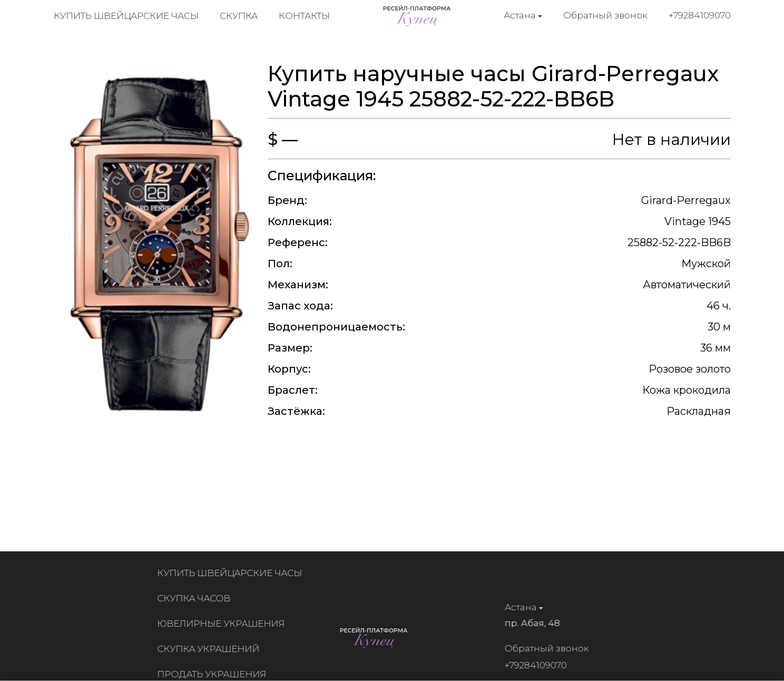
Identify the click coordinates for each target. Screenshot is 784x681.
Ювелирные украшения (224, 624)
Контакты (304, 16)
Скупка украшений (212, 649)
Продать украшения (215, 674)
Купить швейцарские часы (126, 16)
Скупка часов (197, 598)
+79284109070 (700, 15)
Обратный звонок (605, 15)
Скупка (239, 16)
